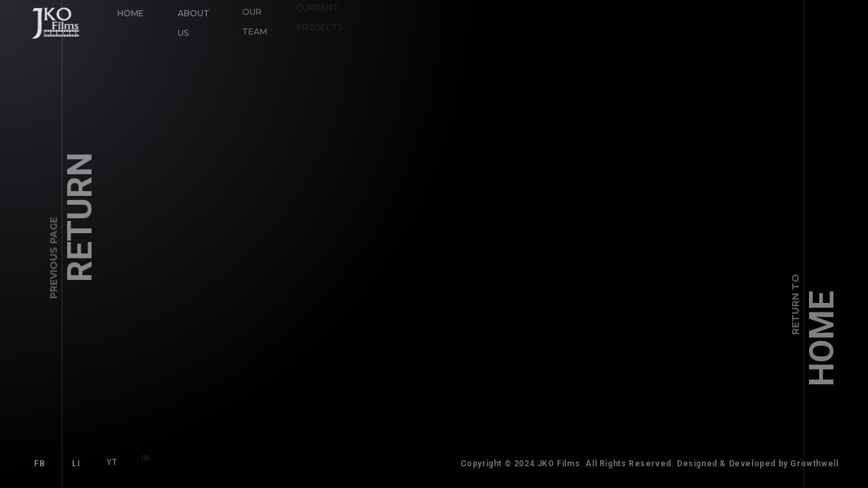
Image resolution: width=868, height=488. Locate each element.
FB (39, 464)
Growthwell (818, 464)
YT (110, 460)
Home (131, 13)
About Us (193, 22)
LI (76, 463)
